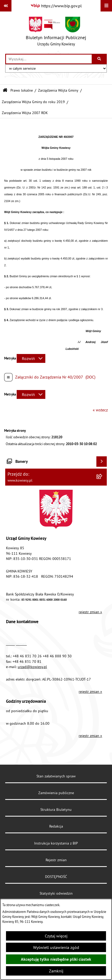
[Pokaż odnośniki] (6, 6)
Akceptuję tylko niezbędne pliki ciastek (56, 959)
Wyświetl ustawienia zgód (56, 947)
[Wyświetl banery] (102, 462)
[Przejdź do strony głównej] (56, 33)
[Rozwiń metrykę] (31, 358)
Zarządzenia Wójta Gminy (58, 90)
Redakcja (56, 826)
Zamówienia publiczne (56, 793)
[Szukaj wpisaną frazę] (100, 59)
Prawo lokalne (22, 90)
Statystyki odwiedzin (56, 893)
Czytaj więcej (56, 936)
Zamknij (56, 971)
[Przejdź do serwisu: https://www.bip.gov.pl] (56, 6)
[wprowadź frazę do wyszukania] (49, 59)
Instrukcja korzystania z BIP (56, 843)
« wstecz (100, 410)
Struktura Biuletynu (56, 810)
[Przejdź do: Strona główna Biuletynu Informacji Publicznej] (5, 90)
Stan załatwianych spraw (56, 776)
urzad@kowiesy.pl (32, 667)
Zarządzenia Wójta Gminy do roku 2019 (33, 102)
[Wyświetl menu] (106, 6)
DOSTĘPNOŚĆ (56, 877)
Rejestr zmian (56, 860)
